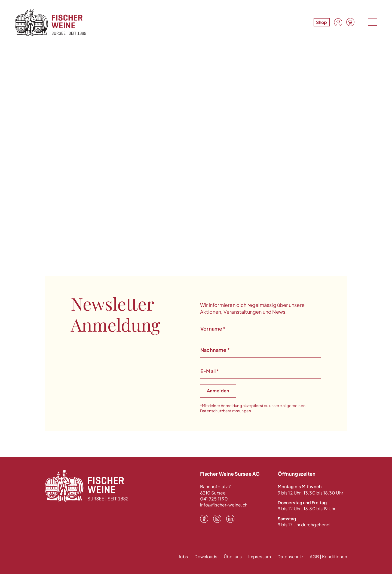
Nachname (215, 350)
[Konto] (338, 22)
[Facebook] (204, 519)
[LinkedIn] (230, 519)
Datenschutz (290, 556)
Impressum (259, 556)
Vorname (213, 329)
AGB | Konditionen (328, 556)
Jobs (181, 556)
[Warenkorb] (350, 22)
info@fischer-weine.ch (224, 505)
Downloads (204, 556)
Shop (321, 22)
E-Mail (210, 371)
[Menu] (372, 22)
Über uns (231, 556)
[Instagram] (217, 519)
